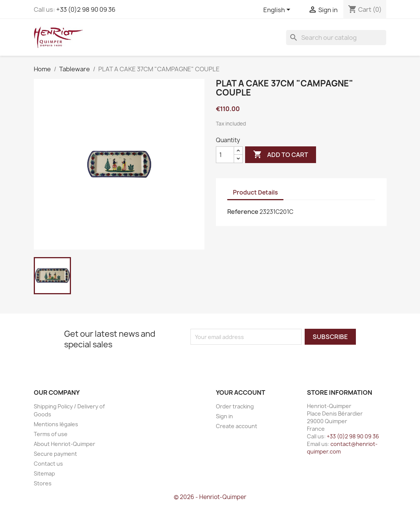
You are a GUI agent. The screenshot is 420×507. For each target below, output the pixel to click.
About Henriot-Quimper (64, 444)
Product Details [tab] (255, 192)
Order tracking (235, 406)
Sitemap (44, 473)
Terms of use (51, 434)
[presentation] (254, 359)
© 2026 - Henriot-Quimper (210, 497)
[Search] (336, 38)
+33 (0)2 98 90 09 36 (86, 9)
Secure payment (55, 454)
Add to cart (281, 155)
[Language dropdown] (278, 10)
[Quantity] (225, 155)
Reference (243, 212)
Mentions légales (56, 424)
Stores (43, 483)
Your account (241, 392)
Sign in (224, 416)
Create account (237, 426)
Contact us (48, 464)
